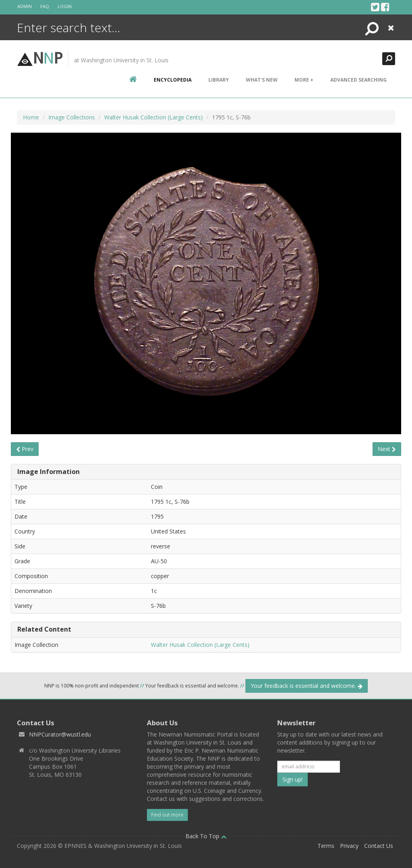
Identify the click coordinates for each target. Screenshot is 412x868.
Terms (326, 846)
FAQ (45, 6)
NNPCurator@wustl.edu (60, 734)
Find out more (167, 815)
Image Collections (72, 117)
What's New (262, 80)
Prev (25, 449)
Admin (25, 6)
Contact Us (379, 846)
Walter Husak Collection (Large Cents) (153, 117)
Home (31, 117)
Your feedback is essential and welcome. (307, 686)
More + (304, 80)
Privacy (349, 846)
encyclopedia (173, 80)
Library (219, 80)
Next (387, 449)
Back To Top (206, 836)
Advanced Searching (358, 80)
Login (65, 6)
